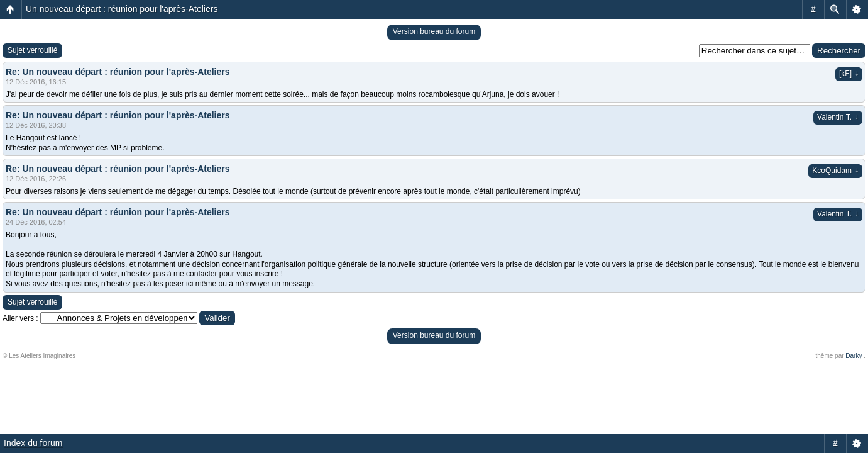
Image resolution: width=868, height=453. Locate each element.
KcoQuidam (835, 171)
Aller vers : (20, 318)
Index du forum (33, 443)
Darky (854, 356)
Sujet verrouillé (32, 50)
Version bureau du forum (434, 31)
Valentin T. (838, 117)
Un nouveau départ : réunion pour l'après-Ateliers (122, 9)
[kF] (849, 74)
